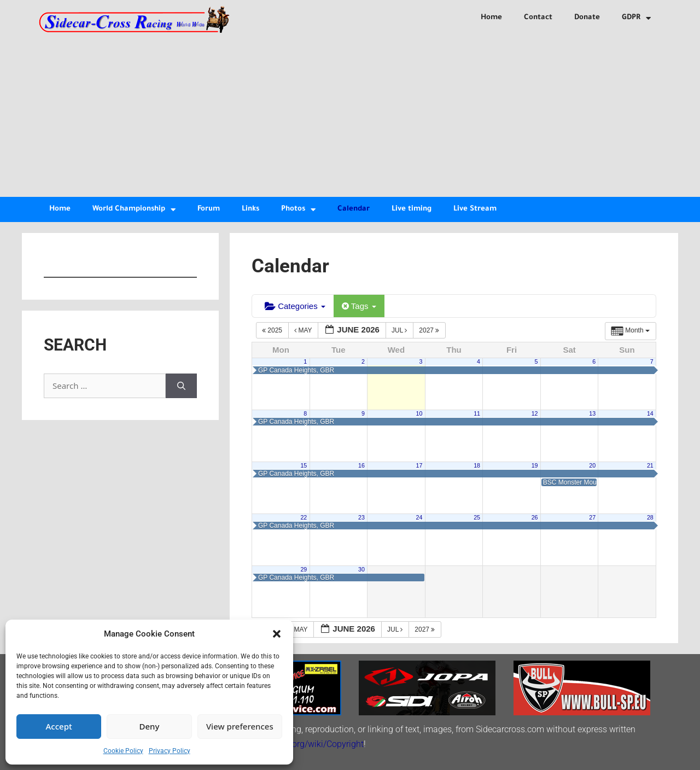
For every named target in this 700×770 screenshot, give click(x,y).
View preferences (240, 726)
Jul (400, 330)
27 (592, 517)
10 (419, 413)
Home (491, 18)
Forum (209, 209)
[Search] (181, 386)
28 (650, 517)
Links (250, 209)
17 (419, 465)
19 (535, 465)
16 (361, 465)
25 (477, 517)
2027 (430, 330)
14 (650, 413)
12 (535, 413)
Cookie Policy (123, 751)
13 (592, 413)
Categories (295, 306)
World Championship (134, 210)
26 (535, 517)
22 (304, 517)
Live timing (412, 209)
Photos (298, 210)
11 (477, 413)
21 (650, 465)
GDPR (636, 18)
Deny (150, 726)
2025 (273, 330)
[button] (277, 634)
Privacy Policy (170, 751)
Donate (587, 18)
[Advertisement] (350, 115)
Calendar (354, 209)
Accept (59, 726)
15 (304, 465)
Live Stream (475, 209)
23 (361, 517)
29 (304, 569)
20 (592, 465)
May (304, 330)
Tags (359, 306)
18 (477, 465)
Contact (538, 18)
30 (361, 569)
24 (419, 517)
